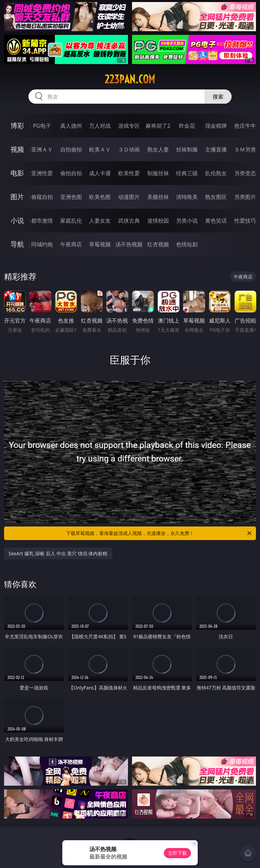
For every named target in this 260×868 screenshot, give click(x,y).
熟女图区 (216, 197)
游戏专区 (129, 126)
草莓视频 (100, 244)
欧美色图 (100, 197)
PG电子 (42, 126)
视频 (17, 149)
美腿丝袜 (158, 197)
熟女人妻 (158, 149)
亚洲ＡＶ (42, 149)
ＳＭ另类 (245, 149)
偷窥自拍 (42, 197)
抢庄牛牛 (245, 126)
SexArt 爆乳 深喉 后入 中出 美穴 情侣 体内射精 (58, 553)
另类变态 (245, 173)
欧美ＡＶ (100, 149)
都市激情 (42, 221)
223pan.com (130, 79)
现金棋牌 (216, 126)
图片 (17, 197)
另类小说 (187, 221)
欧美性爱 (129, 173)
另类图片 (245, 197)
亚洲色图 (71, 197)
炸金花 (187, 126)
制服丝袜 (158, 173)
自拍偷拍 (71, 149)
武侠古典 (129, 221)
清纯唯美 (187, 197)
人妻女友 (100, 221)
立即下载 (177, 853)
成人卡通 (100, 173)
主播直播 (216, 149)
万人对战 (100, 126)
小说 (17, 220)
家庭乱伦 (71, 221)
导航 (17, 244)
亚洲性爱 (42, 173)
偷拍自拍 (71, 173)
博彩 (17, 126)
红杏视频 (158, 244)
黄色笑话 (216, 221)
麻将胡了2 (158, 126)
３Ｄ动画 (129, 149)
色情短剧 (187, 244)
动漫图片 (129, 197)
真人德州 (71, 126)
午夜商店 (71, 244)
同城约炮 (42, 244)
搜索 (218, 97)
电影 (17, 173)
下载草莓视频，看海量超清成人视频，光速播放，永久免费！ (159, 533)
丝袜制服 (187, 149)
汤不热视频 (129, 244)
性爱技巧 (245, 221)
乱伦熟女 (216, 173)
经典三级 (187, 173)
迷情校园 (158, 221)
